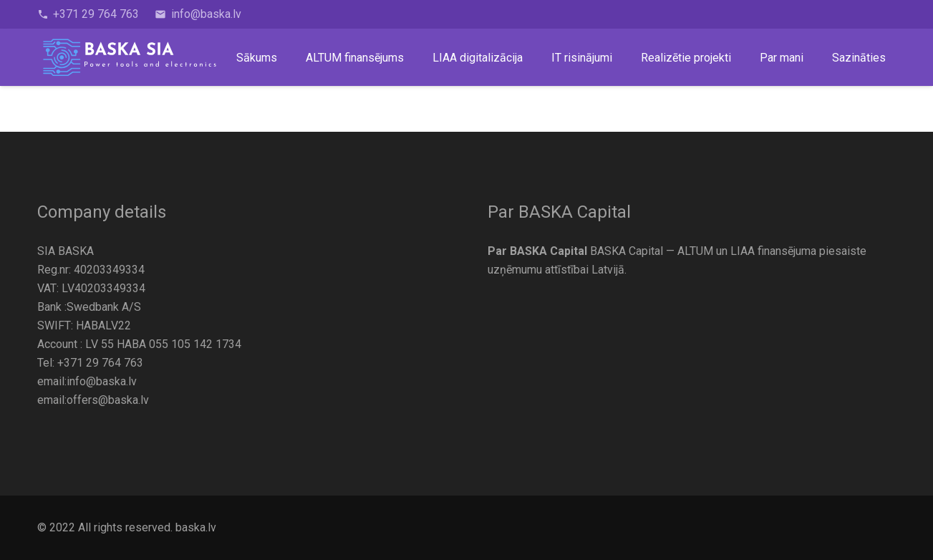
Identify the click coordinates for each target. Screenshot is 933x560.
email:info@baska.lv (87, 381)
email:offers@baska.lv (93, 400)
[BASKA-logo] (130, 58)
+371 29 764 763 (100, 363)
